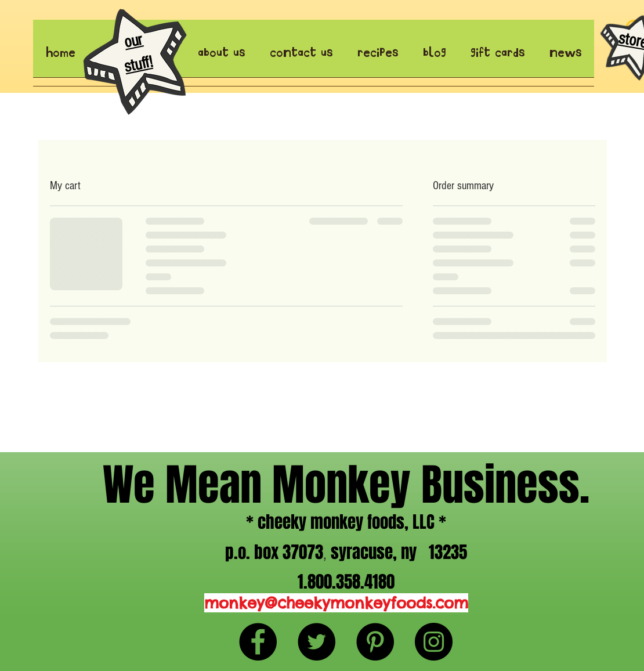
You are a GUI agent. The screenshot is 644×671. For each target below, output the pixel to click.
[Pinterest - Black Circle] (375, 642)
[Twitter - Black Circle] (316, 642)
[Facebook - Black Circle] (258, 642)
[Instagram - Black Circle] (434, 642)
